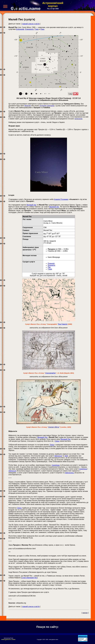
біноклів (28, 106)
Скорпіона (56, 465)
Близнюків (20, 29)
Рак (49, 267)
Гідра (50, 269)
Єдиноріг (51, 263)
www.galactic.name (9, 639)
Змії (66, 456)
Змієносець (69, 473)
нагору (85, 613)
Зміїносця (58, 456)
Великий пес (31, 205)
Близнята (51, 265)
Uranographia (50, 373)
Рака (42, 29)
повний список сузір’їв (31, 24)
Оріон (57, 441)
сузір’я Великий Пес (29, 578)
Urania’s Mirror (54, 427)
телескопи (78, 119)
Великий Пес (42, 437)
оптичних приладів (47, 106)
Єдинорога (29, 29)
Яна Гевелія (63, 324)
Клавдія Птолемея (61, 199)
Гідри (37, 29)
